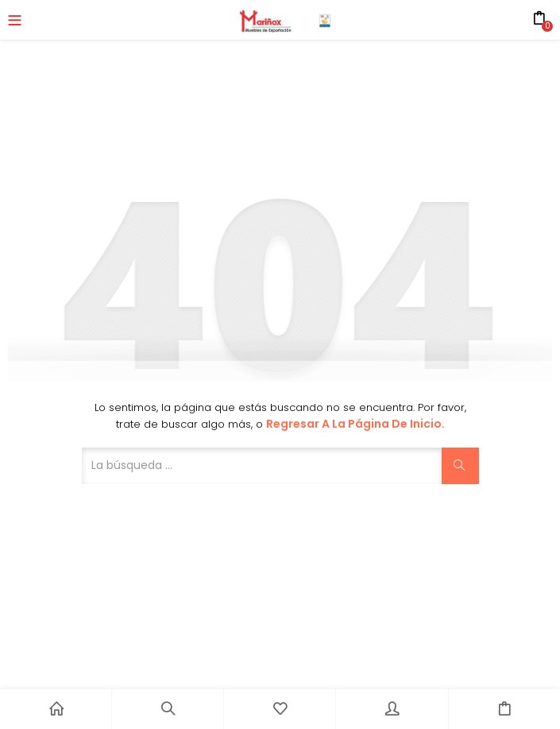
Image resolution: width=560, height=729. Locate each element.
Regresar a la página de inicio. (355, 424)
